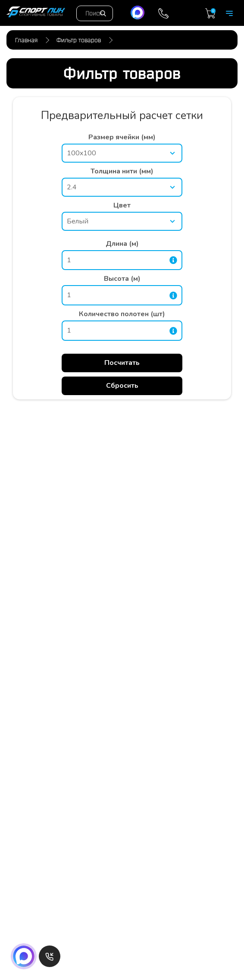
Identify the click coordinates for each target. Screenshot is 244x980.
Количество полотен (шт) (122, 314)
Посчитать (122, 363)
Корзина (210, 13)
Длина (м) (122, 244)
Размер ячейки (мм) (122, 137)
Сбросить (122, 386)
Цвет (122, 205)
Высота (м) (122, 279)
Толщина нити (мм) (122, 171)
